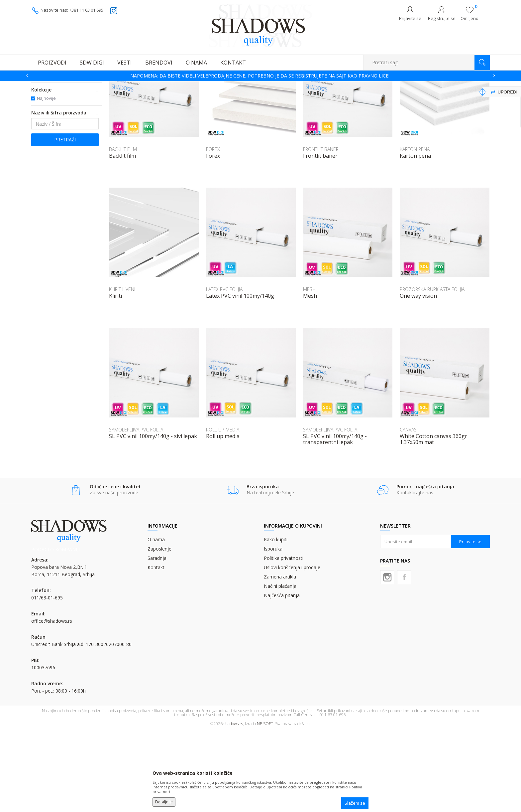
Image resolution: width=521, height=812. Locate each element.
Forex (213, 237)
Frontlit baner (320, 237)
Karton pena (415, 237)
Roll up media (223, 517)
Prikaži (419, 95)
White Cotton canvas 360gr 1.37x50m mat (433, 520)
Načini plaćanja (280, 667)
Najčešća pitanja (282, 676)
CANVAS (408, 511)
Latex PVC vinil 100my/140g (240, 377)
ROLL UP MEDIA (223, 511)
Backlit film (122, 237)
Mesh (310, 377)
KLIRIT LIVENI (122, 370)
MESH (309, 370)
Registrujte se (442, 18)
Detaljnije (164, 802)
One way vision (418, 377)
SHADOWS (41, 85)
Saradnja (157, 639)
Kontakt (156, 649)
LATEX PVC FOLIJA (224, 370)
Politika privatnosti (284, 639)
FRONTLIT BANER (321, 230)
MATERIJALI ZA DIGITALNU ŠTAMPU (61, 116)
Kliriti (115, 377)
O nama (156, 621)
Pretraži (65, 221)
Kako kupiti (276, 621)
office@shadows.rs (52, 702)
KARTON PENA (415, 230)
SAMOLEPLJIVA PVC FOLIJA (136, 511)
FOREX (213, 230)
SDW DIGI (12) (50, 156)
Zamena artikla (280, 658)
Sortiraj (354, 95)
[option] (260, 76)
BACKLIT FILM (123, 230)
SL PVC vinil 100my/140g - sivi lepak (153, 517)
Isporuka (273, 630)
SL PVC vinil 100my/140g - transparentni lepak (335, 520)
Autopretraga (324, 95)
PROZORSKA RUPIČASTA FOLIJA (432, 370)
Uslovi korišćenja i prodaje (292, 649)
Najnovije (46, 179)
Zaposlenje (159, 630)
